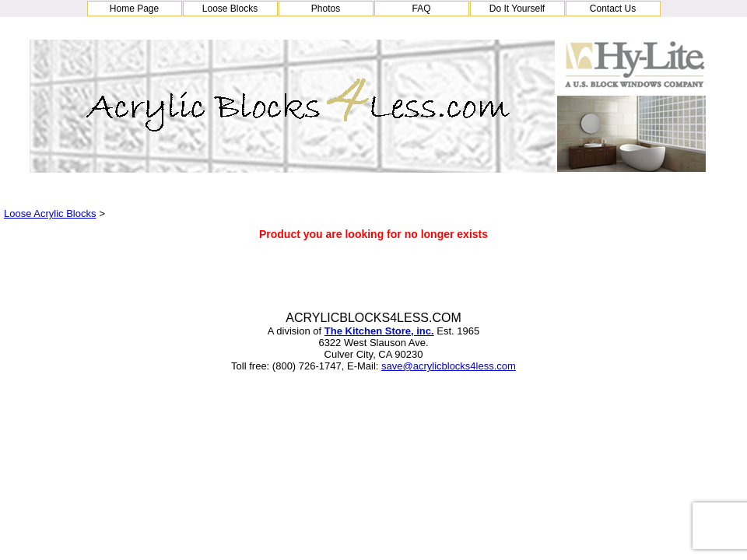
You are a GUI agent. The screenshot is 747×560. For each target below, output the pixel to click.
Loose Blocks (230, 9)
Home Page (134, 9)
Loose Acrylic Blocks (50, 213)
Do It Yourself (517, 9)
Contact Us (613, 9)
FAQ (421, 9)
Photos (326, 9)
